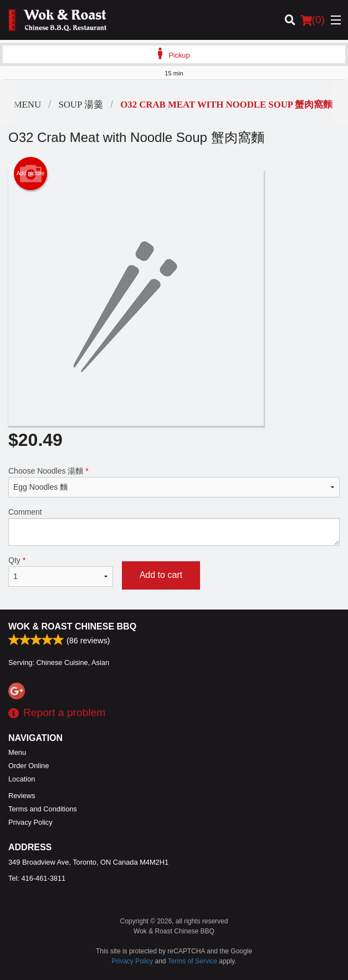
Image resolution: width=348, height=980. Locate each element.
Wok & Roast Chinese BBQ (72, 626)
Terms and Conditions (43, 809)
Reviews (22, 796)
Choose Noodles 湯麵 (174, 482)
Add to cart (161, 575)
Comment (174, 527)
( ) (313, 20)
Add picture (31, 174)
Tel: (37, 878)
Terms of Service (193, 961)
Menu (17, 752)
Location (22, 779)
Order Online (29, 766)
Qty (61, 571)
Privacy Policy (30, 822)
